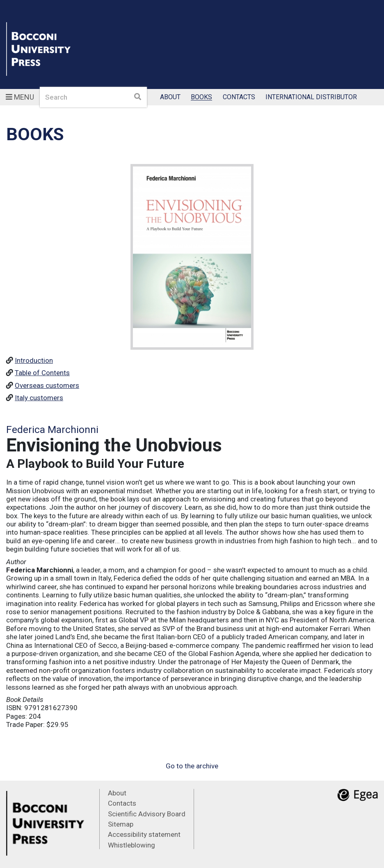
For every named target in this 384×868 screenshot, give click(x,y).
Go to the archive (192, 766)
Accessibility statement (144, 834)
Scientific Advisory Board (147, 814)
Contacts (239, 97)
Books (201, 97)
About (170, 97)
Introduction (34, 360)
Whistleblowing (131, 845)
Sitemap (121, 824)
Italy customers (39, 398)
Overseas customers (47, 385)
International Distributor (311, 97)
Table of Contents (42, 373)
